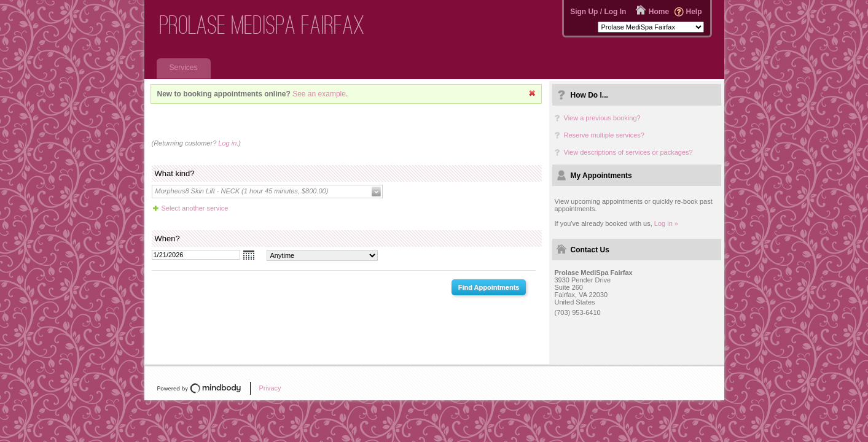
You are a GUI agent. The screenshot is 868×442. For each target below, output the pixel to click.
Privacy (270, 388)
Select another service (195, 208)
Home (659, 12)
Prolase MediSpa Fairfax (262, 25)
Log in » (666, 223)
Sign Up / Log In (598, 12)
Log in (227, 143)
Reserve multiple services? (604, 135)
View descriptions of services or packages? (628, 152)
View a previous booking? (602, 118)
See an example (319, 94)
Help (694, 12)
